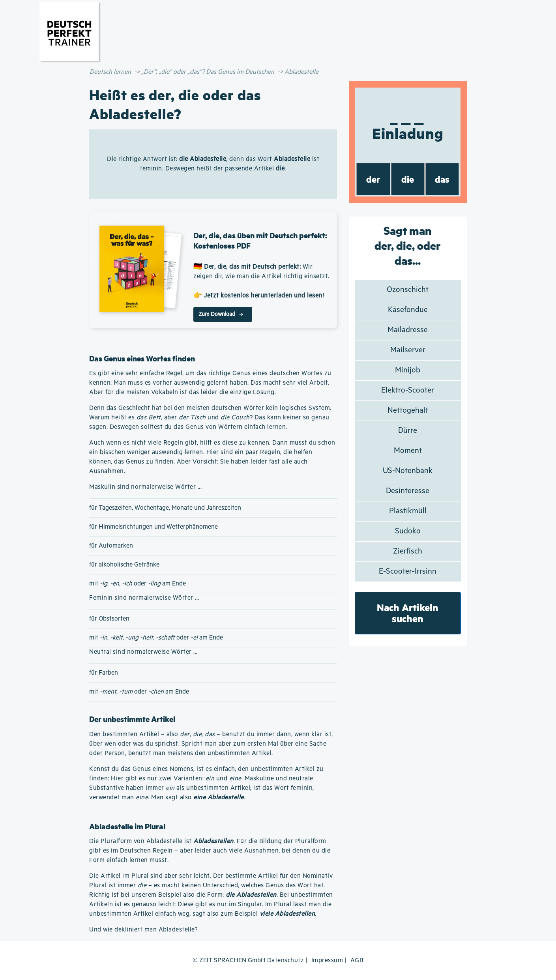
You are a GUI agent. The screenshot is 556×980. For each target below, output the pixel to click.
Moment (408, 451)
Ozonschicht (408, 290)
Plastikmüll (408, 511)
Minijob (408, 370)
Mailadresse (408, 330)
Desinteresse (408, 491)
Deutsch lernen (110, 72)
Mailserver (408, 350)
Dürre (408, 431)
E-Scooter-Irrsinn (408, 571)
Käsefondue (408, 310)
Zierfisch (408, 551)
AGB (357, 960)
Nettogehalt (408, 411)
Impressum (327, 960)
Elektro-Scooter (408, 390)
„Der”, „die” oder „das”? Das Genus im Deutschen (208, 72)
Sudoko (408, 531)
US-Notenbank (408, 471)
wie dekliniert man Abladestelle (149, 930)
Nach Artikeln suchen (408, 613)
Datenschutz (286, 960)
